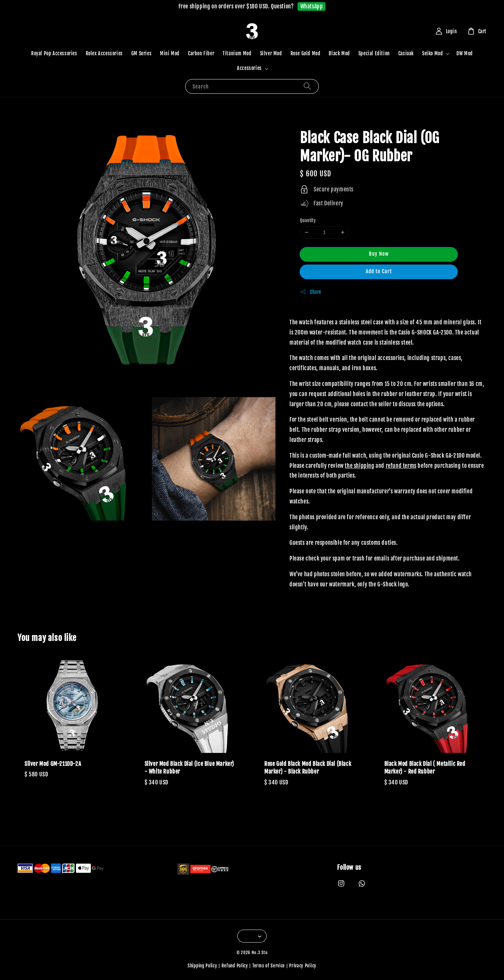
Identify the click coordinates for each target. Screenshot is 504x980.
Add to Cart (379, 271)
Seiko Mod (432, 53)
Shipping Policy (202, 966)
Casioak (406, 53)
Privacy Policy (303, 966)
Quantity (308, 220)
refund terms (401, 466)
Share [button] (311, 292)
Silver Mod (271, 53)
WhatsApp (312, 6)
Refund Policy (235, 966)
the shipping (359, 466)
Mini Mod (170, 53)
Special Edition (374, 53)
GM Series (141, 53)
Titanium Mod (237, 53)
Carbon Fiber (201, 53)
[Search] (307, 86)
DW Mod (465, 53)
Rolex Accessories (104, 53)
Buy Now (379, 254)
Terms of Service (269, 966)
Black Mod (339, 53)
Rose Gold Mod (306, 53)
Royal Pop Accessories (54, 53)
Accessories (249, 68)
